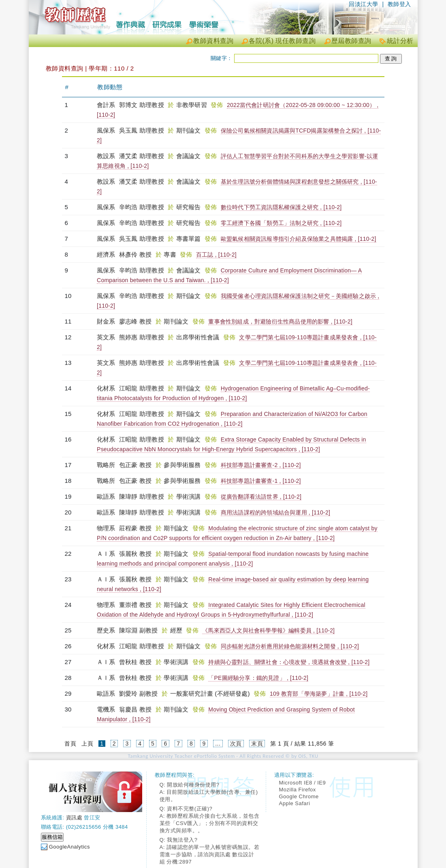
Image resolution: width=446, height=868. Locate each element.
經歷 (177, 630)
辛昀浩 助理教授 (142, 207)
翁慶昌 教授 (135, 709)
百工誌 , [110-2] (216, 255)
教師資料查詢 (213, 41)
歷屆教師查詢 (351, 41)
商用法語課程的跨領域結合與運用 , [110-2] (275, 512)
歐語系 (107, 496)
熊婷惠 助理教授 (142, 337)
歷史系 (107, 630)
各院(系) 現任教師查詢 (282, 41)
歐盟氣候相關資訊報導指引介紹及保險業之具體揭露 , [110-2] (299, 239)
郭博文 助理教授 (142, 105)
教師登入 (399, 4)
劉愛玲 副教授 (139, 693)
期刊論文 (189, 130)
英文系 (107, 337)
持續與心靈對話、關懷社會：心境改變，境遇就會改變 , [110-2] (289, 662)
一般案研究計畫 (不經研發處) (211, 693)
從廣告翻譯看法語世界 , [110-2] (261, 497)
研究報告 (189, 207)
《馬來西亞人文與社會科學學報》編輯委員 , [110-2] (268, 630)
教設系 (107, 156)
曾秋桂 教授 (135, 662)
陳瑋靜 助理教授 (142, 496)
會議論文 (189, 156)
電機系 (107, 709)
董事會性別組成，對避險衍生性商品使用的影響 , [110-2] (280, 321)
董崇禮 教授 (135, 605)
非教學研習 (192, 105)
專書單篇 (189, 239)
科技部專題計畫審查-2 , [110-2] (261, 465)
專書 (171, 254)
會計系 (107, 105)
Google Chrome (299, 796)
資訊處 (74, 818)
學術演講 (189, 496)
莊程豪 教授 (135, 528)
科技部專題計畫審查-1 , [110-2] (261, 481)
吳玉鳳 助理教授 (142, 130)
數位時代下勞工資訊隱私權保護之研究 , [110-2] (281, 207)
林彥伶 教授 (135, 254)
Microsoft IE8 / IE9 (303, 783)
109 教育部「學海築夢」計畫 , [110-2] (319, 694)
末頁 (257, 744)
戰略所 (107, 465)
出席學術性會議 (199, 337)
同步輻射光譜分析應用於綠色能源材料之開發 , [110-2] (290, 646)
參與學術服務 (183, 465)
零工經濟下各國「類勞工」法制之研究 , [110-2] (281, 223)
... (218, 744)
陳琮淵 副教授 (139, 630)
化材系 (107, 388)
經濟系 (107, 254)
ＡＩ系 (107, 554)
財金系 (107, 321)
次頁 (236, 744)
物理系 (107, 528)
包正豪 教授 (135, 465)
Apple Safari (295, 803)
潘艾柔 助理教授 (142, 156)
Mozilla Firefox (298, 790)
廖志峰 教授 (135, 321)
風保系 (107, 130)
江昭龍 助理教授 (142, 388)
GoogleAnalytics (69, 847)
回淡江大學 (364, 4)
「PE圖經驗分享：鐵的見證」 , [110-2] (258, 678)
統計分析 (400, 41)
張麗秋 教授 (135, 554)
